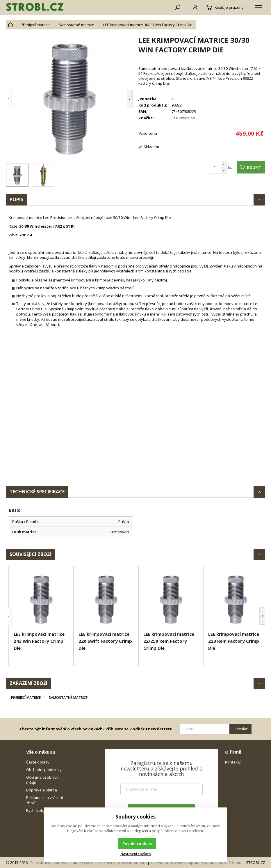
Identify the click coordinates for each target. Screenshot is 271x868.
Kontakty (233, 762)
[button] (9, 99)
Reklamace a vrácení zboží (44, 800)
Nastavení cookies (136, 854)
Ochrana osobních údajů (42, 780)
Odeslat (240, 729)
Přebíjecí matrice (26, 698)
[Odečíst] (224, 171)
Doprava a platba (42, 790)
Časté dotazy (38, 762)
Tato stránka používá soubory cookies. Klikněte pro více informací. (88, 862)
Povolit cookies (137, 844)
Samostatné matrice (68, 698)
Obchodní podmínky (44, 770)
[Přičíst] (224, 164)
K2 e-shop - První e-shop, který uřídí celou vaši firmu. (196, 862)
